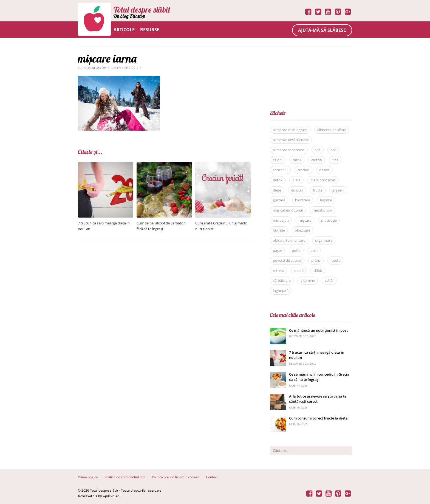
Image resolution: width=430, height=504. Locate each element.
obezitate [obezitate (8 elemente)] (302, 230)
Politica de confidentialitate (125, 477)
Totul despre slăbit (142, 10)
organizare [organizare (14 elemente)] (324, 240)
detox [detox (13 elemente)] (278, 180)
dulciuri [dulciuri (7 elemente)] (297, 190)
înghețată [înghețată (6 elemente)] (281, 291)
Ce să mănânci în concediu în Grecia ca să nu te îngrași (319, 377)
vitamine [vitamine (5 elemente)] (308, 280)
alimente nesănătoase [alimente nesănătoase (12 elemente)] (291, 140)
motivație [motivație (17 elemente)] (329, 220)
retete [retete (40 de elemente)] (335, 260)
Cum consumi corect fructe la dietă (318, 418)
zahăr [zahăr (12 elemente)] (329, 280)
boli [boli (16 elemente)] (333, 150)
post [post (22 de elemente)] (314, 250)
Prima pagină (88, 477)
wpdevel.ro (111, 496)
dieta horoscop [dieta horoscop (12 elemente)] (323, 180)
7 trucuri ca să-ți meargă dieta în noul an (317, 355)
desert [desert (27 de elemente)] (324, 170)
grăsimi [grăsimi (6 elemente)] (338, 190)
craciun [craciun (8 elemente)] (303, 170)
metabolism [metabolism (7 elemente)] (322, 210)
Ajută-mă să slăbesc (322, 30)
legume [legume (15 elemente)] (326, 200)
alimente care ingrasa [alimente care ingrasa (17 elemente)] (290, 130)
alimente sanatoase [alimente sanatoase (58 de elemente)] (289, 150)
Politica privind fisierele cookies (176, 477)
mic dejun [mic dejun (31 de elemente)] (281, 220)
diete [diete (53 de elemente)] (277, 190)
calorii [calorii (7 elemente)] (278, 160)
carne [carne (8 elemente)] (297, 160)
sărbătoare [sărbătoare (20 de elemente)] (282, 280)
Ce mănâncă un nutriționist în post (318, 330)
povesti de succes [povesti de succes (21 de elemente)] (287, 260)
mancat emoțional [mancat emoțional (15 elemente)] (288, 210)
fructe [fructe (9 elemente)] (318, 190)
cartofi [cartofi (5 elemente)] (317, 160)
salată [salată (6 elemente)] (299, 271)
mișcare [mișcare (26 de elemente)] (305, 220)
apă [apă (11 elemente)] (318, 150)
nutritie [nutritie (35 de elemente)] (279, 230)
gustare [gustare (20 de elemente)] (279, 200)
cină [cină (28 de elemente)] (335, 160)
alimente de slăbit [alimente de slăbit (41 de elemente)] (332, 130)
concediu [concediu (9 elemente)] (280, 170)
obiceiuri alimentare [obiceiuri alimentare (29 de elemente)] (289, 240)
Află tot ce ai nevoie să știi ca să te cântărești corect (318, 399)
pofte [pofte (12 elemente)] (296, 250)
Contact (212, 477)
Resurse (150, 30)
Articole (124, 30)
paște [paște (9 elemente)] (277, 250)
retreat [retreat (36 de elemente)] (278, 271)
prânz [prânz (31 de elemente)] (316, 260)
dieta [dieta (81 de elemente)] (296, 180)
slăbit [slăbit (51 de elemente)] (318, 271)
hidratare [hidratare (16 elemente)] (303, 200)
